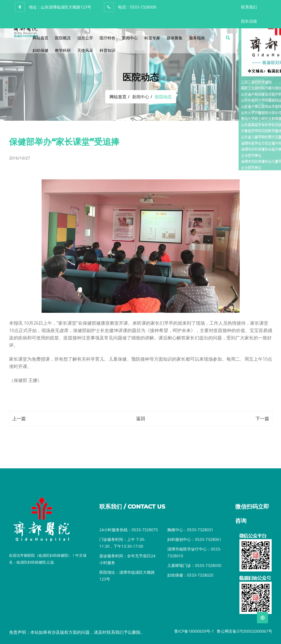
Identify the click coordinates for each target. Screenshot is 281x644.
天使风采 (85, 50)
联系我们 (249, 7)
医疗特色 (108, 38)
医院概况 (63, 38)
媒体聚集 (175, 38)
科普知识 (108, 50)
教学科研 (63, 50)
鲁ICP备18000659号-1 (194, 631)
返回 (141, 418)
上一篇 (19, 418)
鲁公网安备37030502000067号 (244, 631)
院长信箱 (249, 21)
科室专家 (152, 38)
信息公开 (85, 38)
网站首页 (40, 38)
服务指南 (197, 38)
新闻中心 (130, 38)
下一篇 (262, 418)
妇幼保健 (40, 50)
